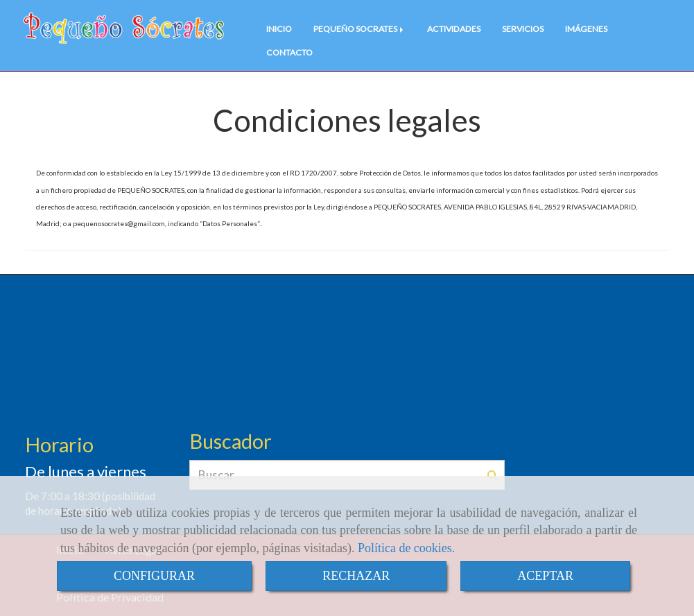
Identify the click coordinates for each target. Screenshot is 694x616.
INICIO (279, 29)
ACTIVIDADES (454, 29)
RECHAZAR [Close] (356, 576)
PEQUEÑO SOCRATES (359, 29)
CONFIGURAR (154, 576)
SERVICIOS (523, 29)
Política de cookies (405, 548)
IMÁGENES (586, 29)
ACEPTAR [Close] (545, 576)
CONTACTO (289, 52)
